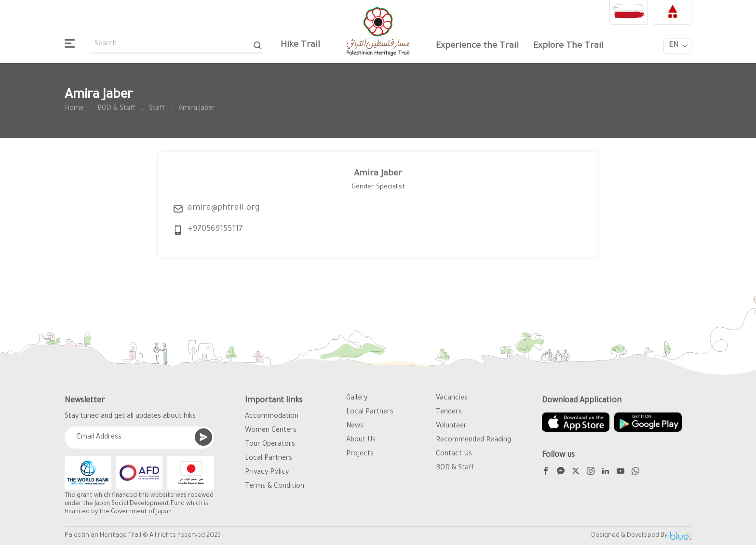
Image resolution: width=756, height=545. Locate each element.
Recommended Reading (473, 440)
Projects (360, 454)
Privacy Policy (267, 473)
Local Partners (269, 459)
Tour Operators (270, 445)
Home (74, 109)
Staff (157, 109)
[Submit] (203, 437)
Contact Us (454, 454)
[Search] (258, 45)
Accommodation (272, 417)
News (355, 426)
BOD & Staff (116, 109)
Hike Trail (300, 45)
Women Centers (271, 431)
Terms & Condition (275, 487)
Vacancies (452, 399)
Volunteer (451, 426)
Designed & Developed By (641, 536)
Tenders (449, 412)
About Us (361, 440)
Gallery (357, 399)
